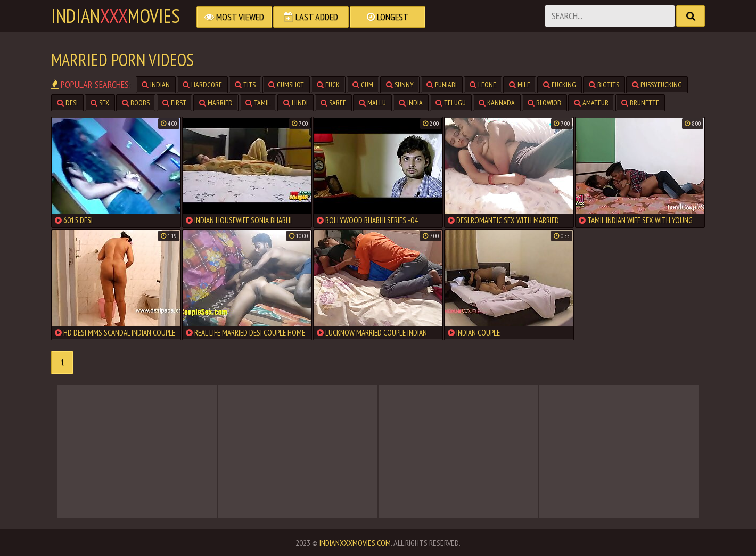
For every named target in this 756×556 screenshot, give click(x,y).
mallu (372, 103)
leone (483, 85)
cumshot (286, 85)
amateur (591, 103)
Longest (388, 17)
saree (333, 103)
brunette (640, 103)
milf (520, 85)
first (174, 103)
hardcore (202, 85)
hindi (295, 103)
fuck (328, 85)
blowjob (544, 103)
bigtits (604, 85)
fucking (560, 85)
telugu (451, 103)
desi (67, 103)
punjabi (442, 85)
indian (156, 85)
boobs (136, 103)
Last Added (311, 17)
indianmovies (116, 16)
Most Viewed (234, 17)
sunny (400, 85)
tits (245, 85)
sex (100, 103)
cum (363, 85)
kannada (497, 103)
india (411, 103)
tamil (258, 103)
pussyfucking (657, 85)
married (216, 103)
